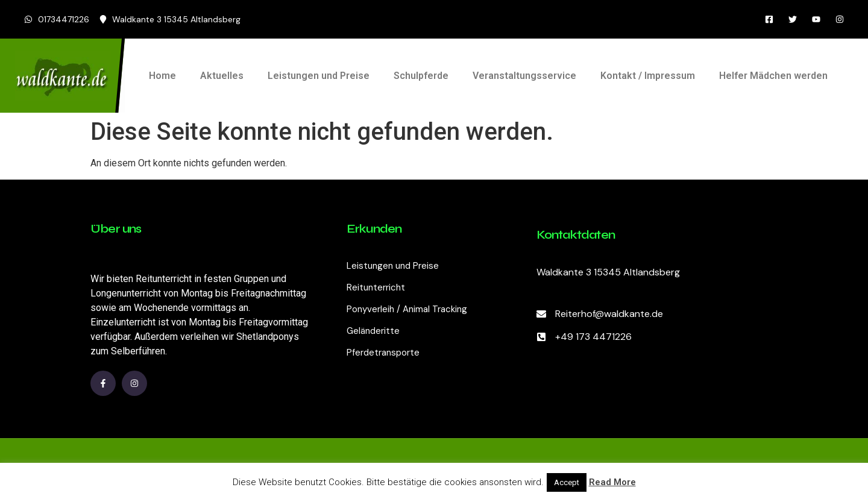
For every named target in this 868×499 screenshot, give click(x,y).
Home (162, 76)
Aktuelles (222, 76)
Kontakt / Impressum (648, 76)
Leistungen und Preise (319, 76)
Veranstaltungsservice (524, 76)
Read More (612, 482)
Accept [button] (567, 482)
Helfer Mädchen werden (773, 76)
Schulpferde (421, 76)
